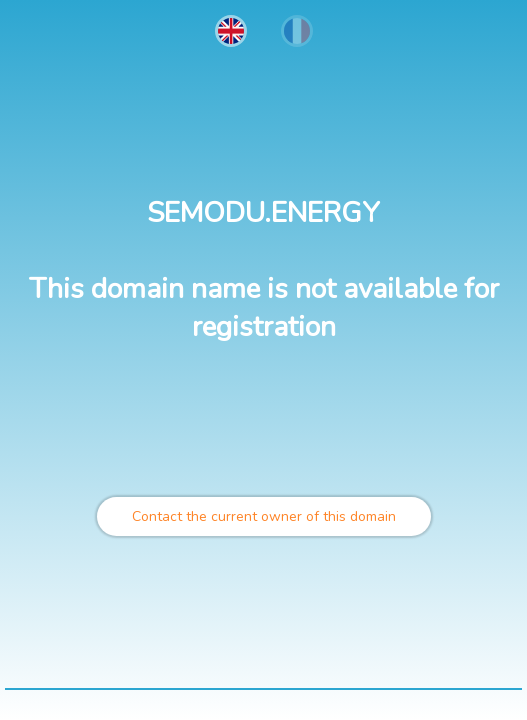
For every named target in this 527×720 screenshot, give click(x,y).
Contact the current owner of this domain (264, 516)
